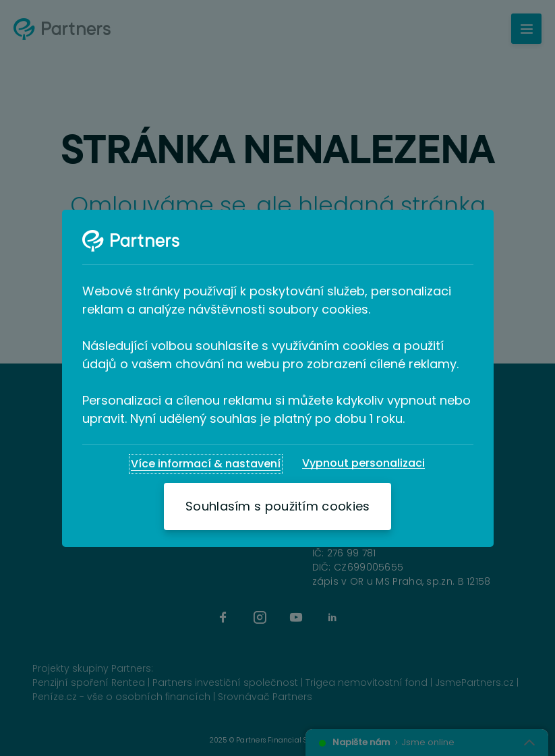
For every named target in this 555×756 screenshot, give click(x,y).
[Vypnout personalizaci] (363, 463)
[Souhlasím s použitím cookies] (277, 506)
